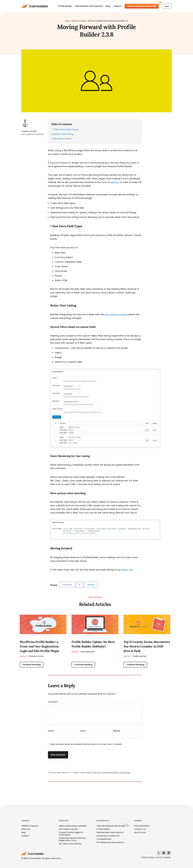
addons (115, 182)
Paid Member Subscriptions (89, 6)
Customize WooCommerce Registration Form (72, 839)
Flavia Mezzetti (83, 652)
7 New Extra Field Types (65, 129)
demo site (127, 570)
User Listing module (115, 314)
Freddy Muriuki (135, 656)
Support (117, 6)
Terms (159, 857)
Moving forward (61, 139)
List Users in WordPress (70, 844)
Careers (25, 836)
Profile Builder (65, 6)
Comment (53, 702)
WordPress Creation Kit (108, 836)
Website (116, 731)
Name (51, 731)
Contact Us (140, 829)
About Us (26, 829)
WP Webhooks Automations (110, 842)
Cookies (167, 857)
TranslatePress (104, 839)
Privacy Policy (148, 857)
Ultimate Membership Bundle (142, 6)
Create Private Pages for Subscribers (71, 834)
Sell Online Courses (68, 829)
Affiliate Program (30, 826)
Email (83, 731)
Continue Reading (31, 665)
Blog (108, 6)
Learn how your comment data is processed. (108, 772)
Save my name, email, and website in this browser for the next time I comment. (86, 744)
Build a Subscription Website (73, 826)
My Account (140, 832)
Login (167, 6)
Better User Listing (62, 134)
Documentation (142, 826)
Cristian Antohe (32, 656)
